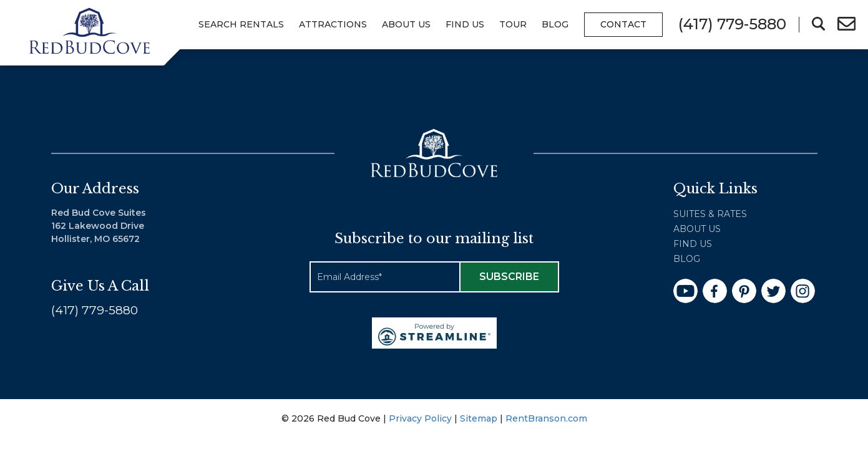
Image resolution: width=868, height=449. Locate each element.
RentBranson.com (546, 420)
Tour (513, 24)
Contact (623, 24)
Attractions (333, 24)
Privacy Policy (420, 420)
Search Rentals (241, 24)
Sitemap (479, 420)
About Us (406, 24)
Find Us (465, 24)
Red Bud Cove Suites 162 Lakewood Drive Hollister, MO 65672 (99, 228)
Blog (555, 24)
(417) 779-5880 (95, 312)
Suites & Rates (710, 216)
